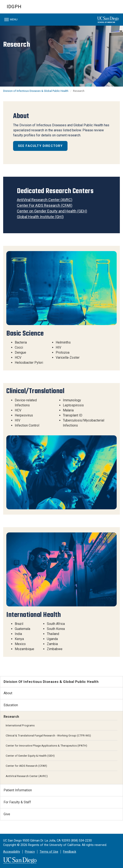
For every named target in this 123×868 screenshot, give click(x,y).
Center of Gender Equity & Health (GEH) (30, 756)
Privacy (30, 852)
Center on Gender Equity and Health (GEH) (52, 211)
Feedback (70, 852)
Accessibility (12, 852)
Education (11, 705)
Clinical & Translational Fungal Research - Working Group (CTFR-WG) (48, 735)
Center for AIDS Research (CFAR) (26, 766)
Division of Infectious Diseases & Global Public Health (36, 91)
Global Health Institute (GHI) (40, 217)
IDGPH (14, 7)
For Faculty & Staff (17, 802)
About (8, 693)
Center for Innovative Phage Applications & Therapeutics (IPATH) (46, 746)
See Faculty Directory (40, 146)
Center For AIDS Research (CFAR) (45, 205)
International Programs (20, 725)
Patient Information (18, 790)
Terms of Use (49, 852)
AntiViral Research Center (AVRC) (45, 200)
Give (7, 814)
